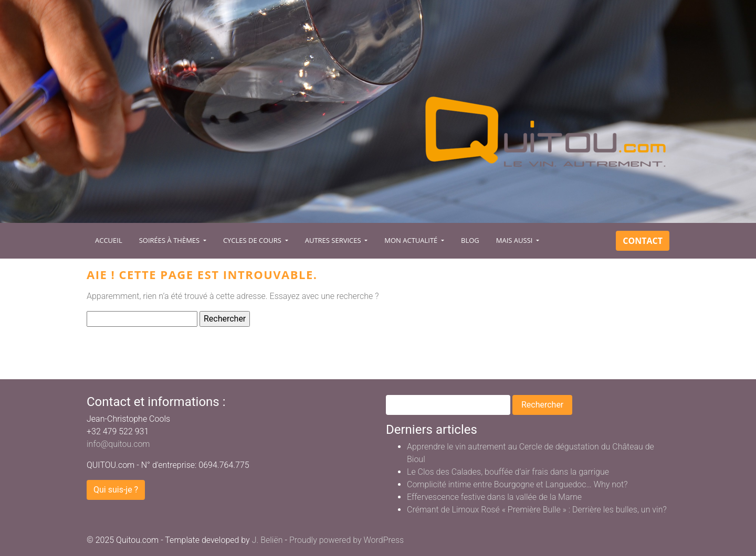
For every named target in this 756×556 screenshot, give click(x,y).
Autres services (334, 240)
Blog (470, 240)
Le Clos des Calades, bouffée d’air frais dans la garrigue (508, 472)
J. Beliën (267, 540)
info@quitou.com (118, 444)
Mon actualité (412, 240)
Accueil (109, 240)
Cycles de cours (253, 240)
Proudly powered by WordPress (346, 540)
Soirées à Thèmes (170, 240)
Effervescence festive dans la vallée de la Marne (494, 497)
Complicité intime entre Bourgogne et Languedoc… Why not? (517, 484)
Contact (643, 241)
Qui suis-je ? (116, 490)
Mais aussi (515, 240)
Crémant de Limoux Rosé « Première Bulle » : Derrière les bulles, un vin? (537, 510)
